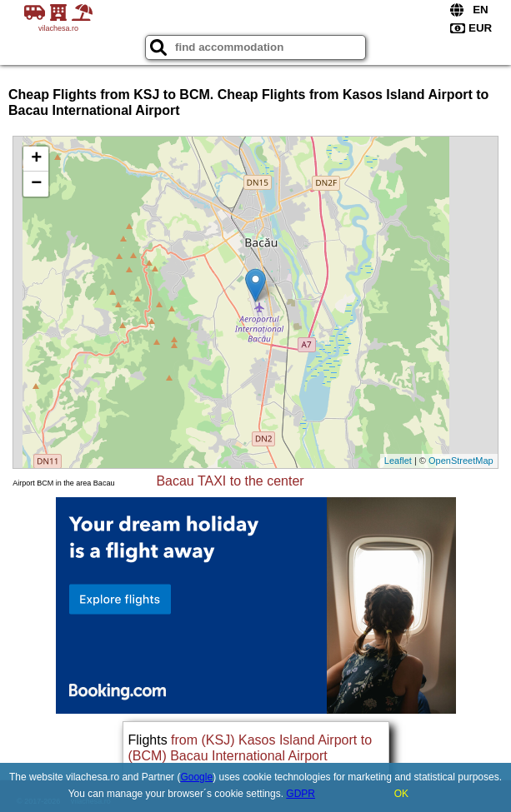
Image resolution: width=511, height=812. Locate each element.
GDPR (301, 794)
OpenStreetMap (461, 461)
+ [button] (36, 159)
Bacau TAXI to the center (230, 481)
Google (196, 777)
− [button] (36, 184)
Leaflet (398, 461)
